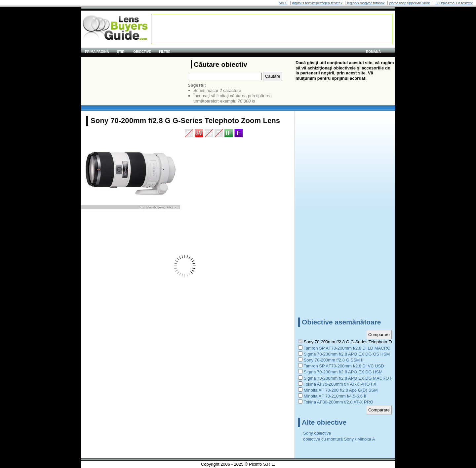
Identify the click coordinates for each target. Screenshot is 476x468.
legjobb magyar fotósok (366, 3)
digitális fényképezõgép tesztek (317, 3)
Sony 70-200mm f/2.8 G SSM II (334, 360)
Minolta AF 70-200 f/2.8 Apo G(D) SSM (341, 390)
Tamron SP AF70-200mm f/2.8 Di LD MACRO (347, 348)
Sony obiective (317, 433)
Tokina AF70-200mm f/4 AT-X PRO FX (340, 384)
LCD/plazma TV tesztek (454, 3)
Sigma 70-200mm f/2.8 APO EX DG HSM (343, 372)
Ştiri (121, 52)
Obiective (142, 52)
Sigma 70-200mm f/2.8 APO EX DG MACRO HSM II (354, 378)
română (373, 52)
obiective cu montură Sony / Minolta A (339, 439)
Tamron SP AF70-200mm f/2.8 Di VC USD (344, 366)
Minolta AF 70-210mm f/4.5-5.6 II (335, 396)
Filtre (165, 52)
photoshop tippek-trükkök (410, 3)
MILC (283, 3)
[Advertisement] (272, 29)
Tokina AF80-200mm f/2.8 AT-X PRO (338, 402)
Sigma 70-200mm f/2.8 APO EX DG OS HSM (347, 354)
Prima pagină (97, 52)
